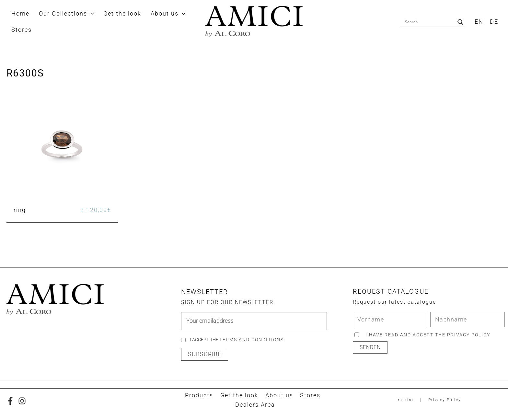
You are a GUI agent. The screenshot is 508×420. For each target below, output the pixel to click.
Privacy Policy (445, 400)
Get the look (240, 396)
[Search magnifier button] (460, 22)
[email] (254, 321)
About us (278, 396)
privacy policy (469, 335)
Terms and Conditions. (252, 340)
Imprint (405, 400)
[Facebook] (10, 401)
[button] (205, 355)
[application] (83, 14)
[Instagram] (22, 401)
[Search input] (430, 22)
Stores (308, 396)
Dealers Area (255, 405)
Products (201, 396)
